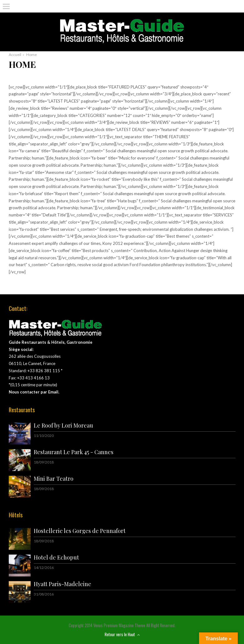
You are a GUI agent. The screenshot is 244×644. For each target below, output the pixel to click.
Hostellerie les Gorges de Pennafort (80, 531)
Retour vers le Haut (122, 634)
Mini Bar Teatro (54, 479)
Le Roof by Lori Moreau (63, 425)
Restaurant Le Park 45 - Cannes (74, 452)
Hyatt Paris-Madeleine (62, 584)
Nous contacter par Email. (34, 392)
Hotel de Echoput (56, 557)
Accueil (15, 55)
